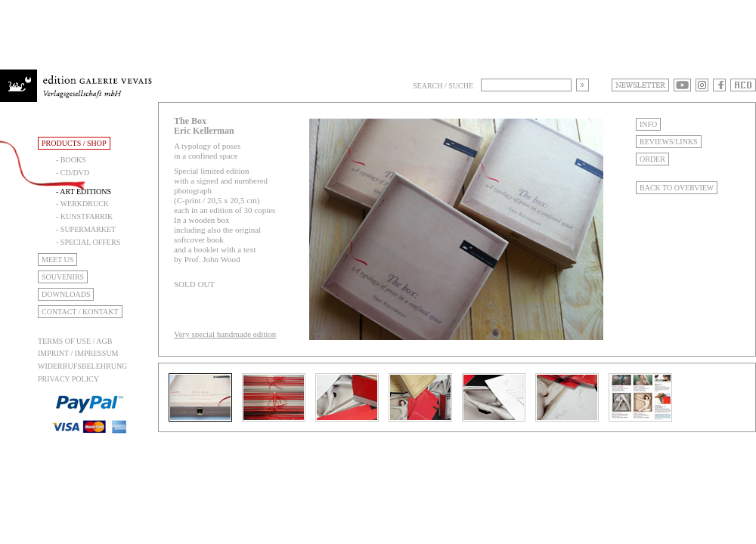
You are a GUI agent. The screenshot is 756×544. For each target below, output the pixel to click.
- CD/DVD (73, 173)
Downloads (66, 294)
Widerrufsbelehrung (82, 366)
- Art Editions (84, 192)
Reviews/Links (669, 142)
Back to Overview (677, 188)
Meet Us (57, 260)
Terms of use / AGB (75, 341)
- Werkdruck (82, 204)
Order (652, 159)
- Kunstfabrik (84, 216)
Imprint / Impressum (78, 353)
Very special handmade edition (225, 334)
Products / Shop (74, 143)
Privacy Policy (68, 379)
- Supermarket (86, 229)
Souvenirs (63, 277)
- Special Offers (88, 242)
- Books (71, 160)
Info (648, 124)
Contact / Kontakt (80, 312)
